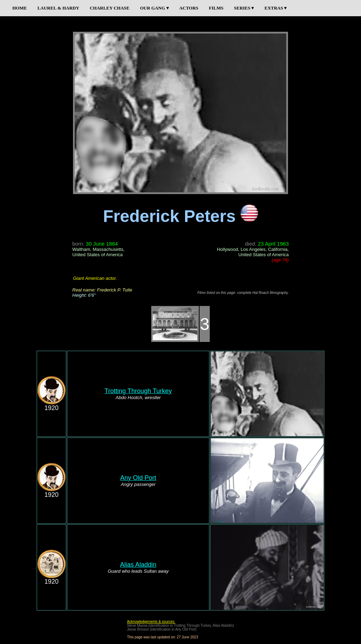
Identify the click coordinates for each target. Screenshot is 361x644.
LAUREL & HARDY (58, 8)
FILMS (216, 8)
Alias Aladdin (138, 565)
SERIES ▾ (244, 8)
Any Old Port (138, 478)
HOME (20, 8)
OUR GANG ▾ (154, 8)
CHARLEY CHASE (110, 8)
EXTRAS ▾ (276, 8)
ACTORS (189, 8)
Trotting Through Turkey (138, 391)
